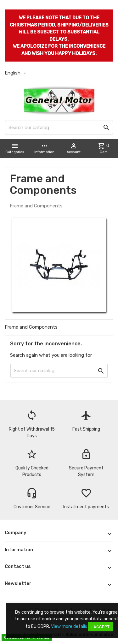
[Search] (59, 128)
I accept (101, 627)
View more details (69, 626)
